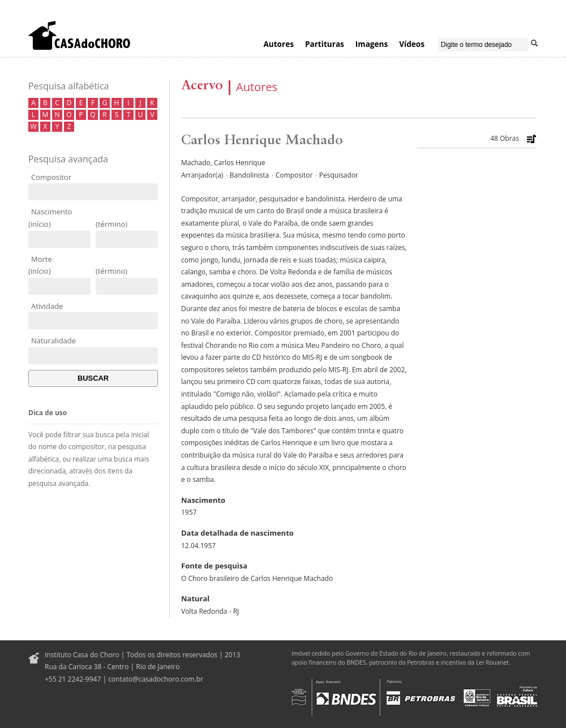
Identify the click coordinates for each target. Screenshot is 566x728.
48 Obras (505, 139)
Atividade (47, 306)
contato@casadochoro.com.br (156, 679)
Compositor (51, 177)
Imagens (372, 44)
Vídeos (412, 44)
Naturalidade (53, 341)
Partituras (325, 44)
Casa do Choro (79, 35)
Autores (278, 44)
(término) (112, 224)
